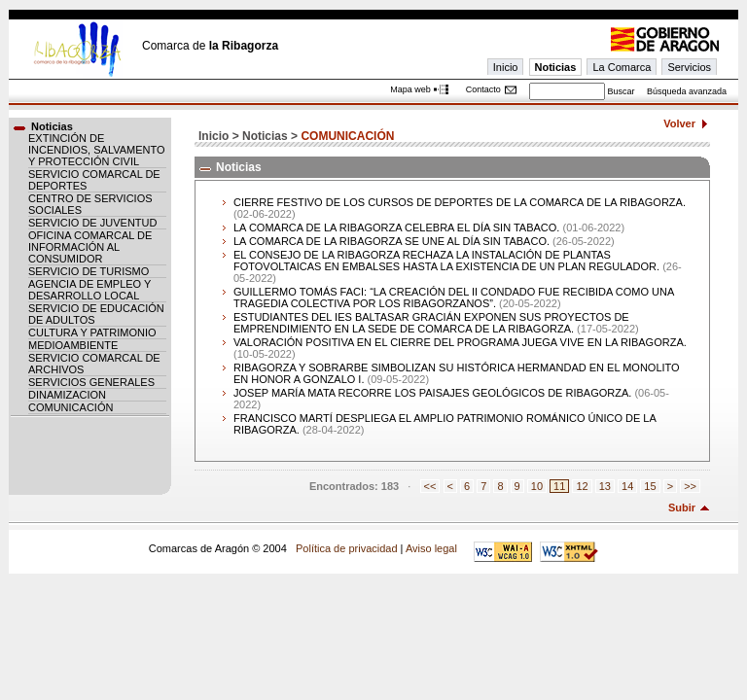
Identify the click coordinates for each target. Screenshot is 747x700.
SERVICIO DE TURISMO (89, 271)
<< (430, 486)
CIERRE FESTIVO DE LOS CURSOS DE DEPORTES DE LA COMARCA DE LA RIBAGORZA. (460, 202)
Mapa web (410, 89)
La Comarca (622, 67)
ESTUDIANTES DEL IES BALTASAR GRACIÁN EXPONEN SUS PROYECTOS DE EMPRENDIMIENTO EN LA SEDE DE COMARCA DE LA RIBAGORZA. (431, 323)
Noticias (556, 67)
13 (605, 486)
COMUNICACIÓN (71, 407)
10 (537, 486)
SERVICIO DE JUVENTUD (92, 223)
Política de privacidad (347, 548)
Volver (679, 123)
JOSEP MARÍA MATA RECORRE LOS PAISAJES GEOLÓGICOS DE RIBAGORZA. (432, 393)
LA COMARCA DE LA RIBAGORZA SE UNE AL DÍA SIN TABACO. (391, 241)
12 (582, 486)
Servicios (689, 67)
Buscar (621, 91)
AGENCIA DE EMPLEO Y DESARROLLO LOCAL (89, 290)
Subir (682, 507)
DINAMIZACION (67, 395)
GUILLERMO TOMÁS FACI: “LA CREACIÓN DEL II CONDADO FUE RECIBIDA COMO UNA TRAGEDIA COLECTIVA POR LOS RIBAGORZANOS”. (454, 297)
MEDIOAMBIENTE (73, 345)
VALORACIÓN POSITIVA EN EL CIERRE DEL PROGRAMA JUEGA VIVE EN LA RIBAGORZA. (460, 342)
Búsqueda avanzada (687, 91)
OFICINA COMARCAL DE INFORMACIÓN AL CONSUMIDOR (90, 247)
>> (690, 486)
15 (650, 486)
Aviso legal (431, 548)
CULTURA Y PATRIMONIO (92, 332)
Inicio (506, 67)
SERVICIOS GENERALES (91, 382)
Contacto (483, 89)
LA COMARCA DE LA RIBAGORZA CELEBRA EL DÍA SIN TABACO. (396, 227)
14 (627, 486)
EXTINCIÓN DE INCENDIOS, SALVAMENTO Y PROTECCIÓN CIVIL (97, 150)
